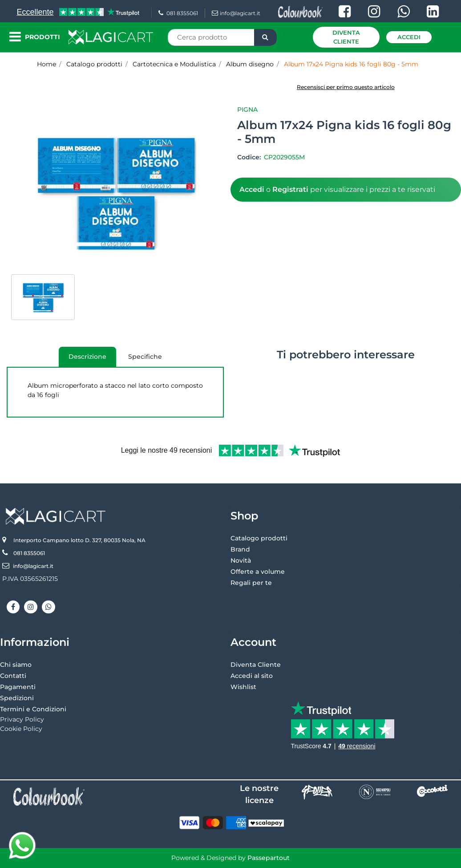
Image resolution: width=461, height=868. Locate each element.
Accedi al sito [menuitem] (252, 676)
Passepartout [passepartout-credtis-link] (269, 858)
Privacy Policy (22, 719)
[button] (265, 37)
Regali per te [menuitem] (251, 583)
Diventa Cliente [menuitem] (256, 665)
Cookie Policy (21, 729)
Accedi (409, 37)
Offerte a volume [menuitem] (258, 572)
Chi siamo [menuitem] (16, 665)
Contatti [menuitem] (13, 676)
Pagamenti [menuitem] (18, 687)
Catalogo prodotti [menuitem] (259, 538)
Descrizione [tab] (83, 360)
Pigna (247, 110)
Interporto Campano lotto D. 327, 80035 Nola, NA (79, 540)
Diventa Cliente (346, 37)
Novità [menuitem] (241, 560)
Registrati (290, 189)
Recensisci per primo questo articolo (346, 87)
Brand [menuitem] (240, 549)
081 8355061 (178, 13)
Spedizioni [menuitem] (17, 698)
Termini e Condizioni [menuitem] (33, 709)
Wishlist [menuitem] (243, 687)
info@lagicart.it (236, 13)
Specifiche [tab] (145, 357)
